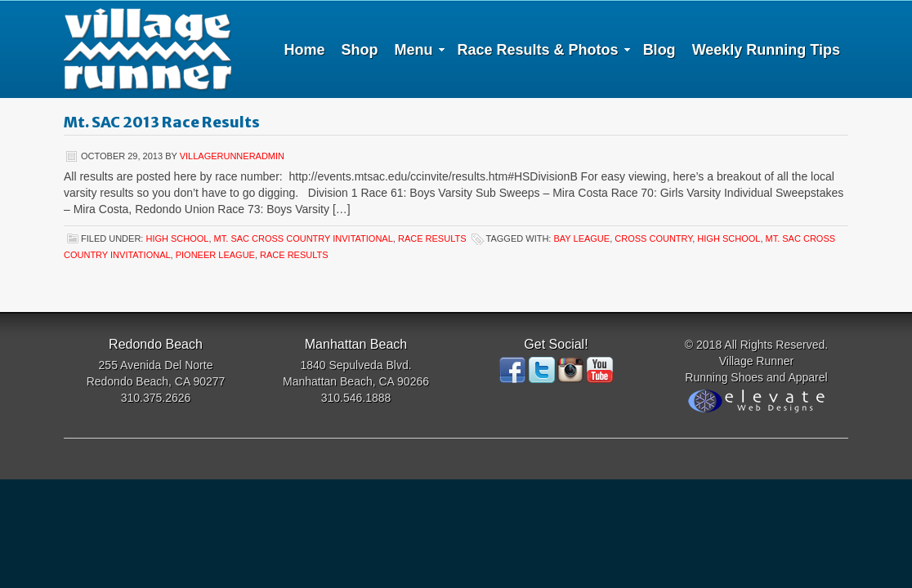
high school (177, 238)
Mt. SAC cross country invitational (304, 238)
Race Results (432, 238)
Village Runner (148, 49)
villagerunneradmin (232, 156)
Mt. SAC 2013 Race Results (162, 122)
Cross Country (653, 238)
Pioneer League (215, 255)
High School (729, 238)
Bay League (581, 238)
